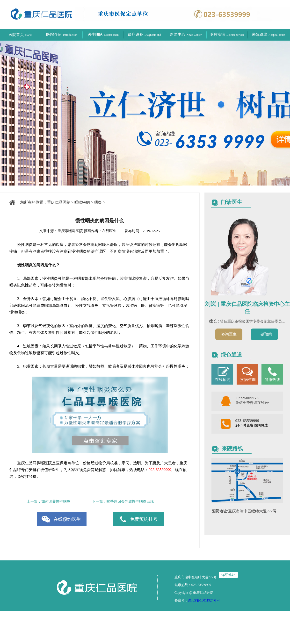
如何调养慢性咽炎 (56, 501)
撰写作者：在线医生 (101, 231)
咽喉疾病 (227, 34)
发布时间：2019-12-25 (139, 231)
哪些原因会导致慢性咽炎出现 (130, 501)
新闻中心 (186, 34)
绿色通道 (232, 355)
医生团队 (103, 34)
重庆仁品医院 (59, 202)
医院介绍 (62, 34)
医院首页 (20, 35)
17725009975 (247, 398)
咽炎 (98, 202)
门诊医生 (232, 202)
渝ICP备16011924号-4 (204, 600)
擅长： (215, 321)
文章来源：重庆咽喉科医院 (61, 231)
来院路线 (268, 34)
